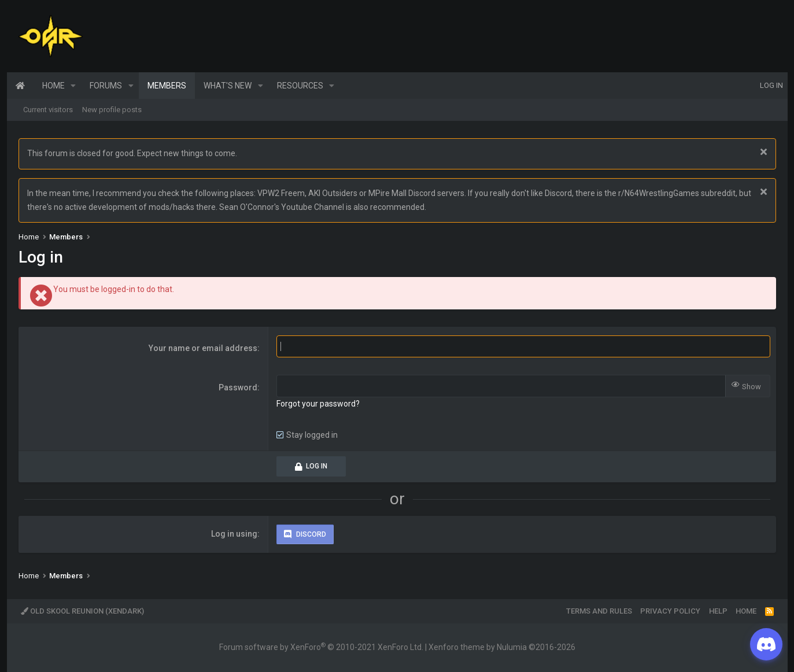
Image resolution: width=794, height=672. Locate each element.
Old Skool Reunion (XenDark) (82, 611)
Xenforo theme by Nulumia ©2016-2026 (502, 647)
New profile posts (112, 110)
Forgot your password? (318, 404)
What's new (228, 86)
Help (718, 611)
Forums (106, 86)
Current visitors (48, 110)
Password (238, 387)
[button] (73, 86)
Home (20, 86)
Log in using (234, 534)
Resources (300, 86)
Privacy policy (670, 611)
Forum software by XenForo (321, 647)
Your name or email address (203, 348)
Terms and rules (599, 611)
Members (167, 86)
